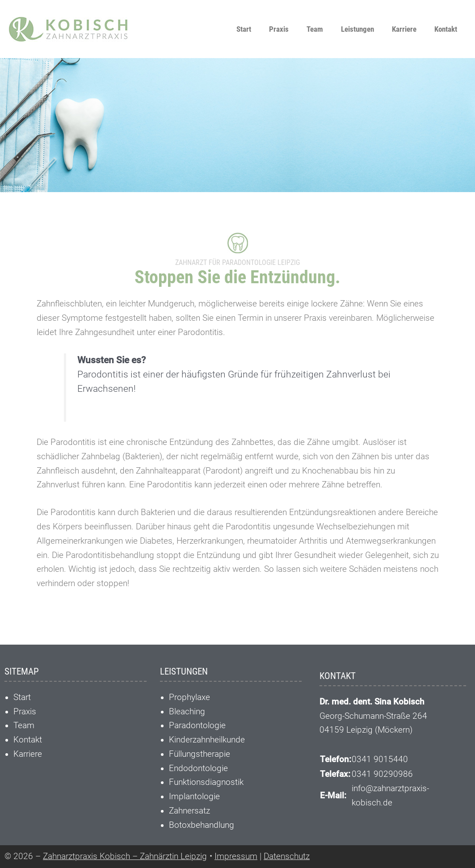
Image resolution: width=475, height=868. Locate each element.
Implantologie (194, 797)
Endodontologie (198, 768)
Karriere (404, 29)
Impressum (236, 856)
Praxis (279, 29)
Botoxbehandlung (202, 825)
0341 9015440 (380, 759)
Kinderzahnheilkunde (207, 740)
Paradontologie (197, 725)
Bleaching (187, 712)
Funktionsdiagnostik (206, 782)
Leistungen (357, 29)
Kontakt (446, 29)
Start (244, 29)
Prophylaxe (189, 697)
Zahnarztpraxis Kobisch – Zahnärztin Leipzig (125, 856)
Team (315, 29)
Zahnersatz (189, 811)
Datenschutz (287, 856)
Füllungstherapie (200, 754)
